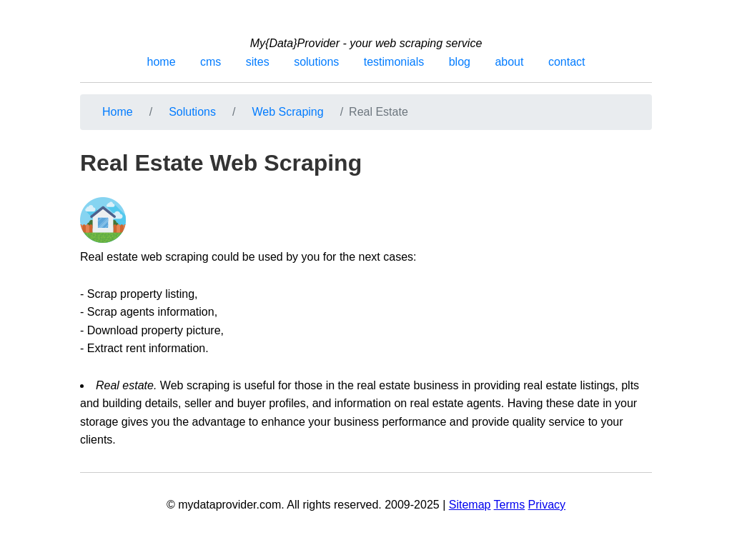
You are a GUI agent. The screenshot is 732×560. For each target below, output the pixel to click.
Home (118, 112)
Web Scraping (287, 112)
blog (460, 62)
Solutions (192, 112)
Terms (510, 505)
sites (258, 62)
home (162, 62)
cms (211, 62)
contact (567, 62)
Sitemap (470, 505)
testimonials (394, 62)
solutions (316, 62)
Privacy (547, 505)
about (509, 62)
